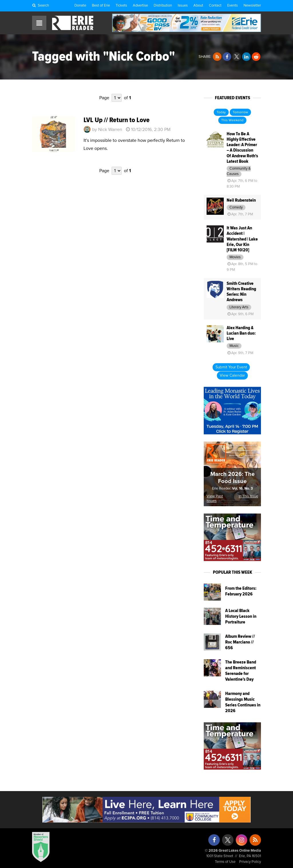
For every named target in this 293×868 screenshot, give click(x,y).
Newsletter (252, 6)
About (198, 6)
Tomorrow (240, 112)
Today (221, 112)
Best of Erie (101, 6)
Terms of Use (225, 862)
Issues (183, 6)
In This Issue (248, 496)
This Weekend (232, 120)
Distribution (163, 6)
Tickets (121, 6)
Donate (80, 6)
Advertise (140, 6)
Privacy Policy (250, 862)
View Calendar (232, 376)
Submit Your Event (231, 367)
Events (232, 6)
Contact (215, 6)
